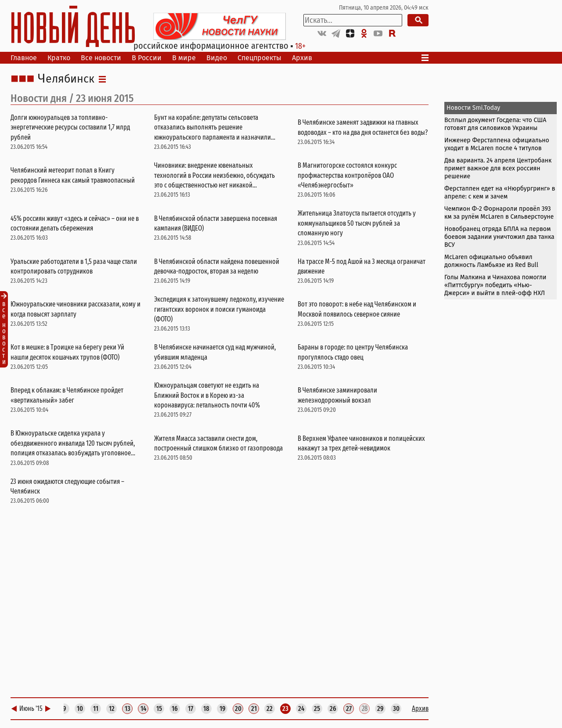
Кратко (59, 58)
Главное (24, 58)
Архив (302, 58)
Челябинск (66, 79)
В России (147, 58)
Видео (217, 58)
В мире (184, 58)
